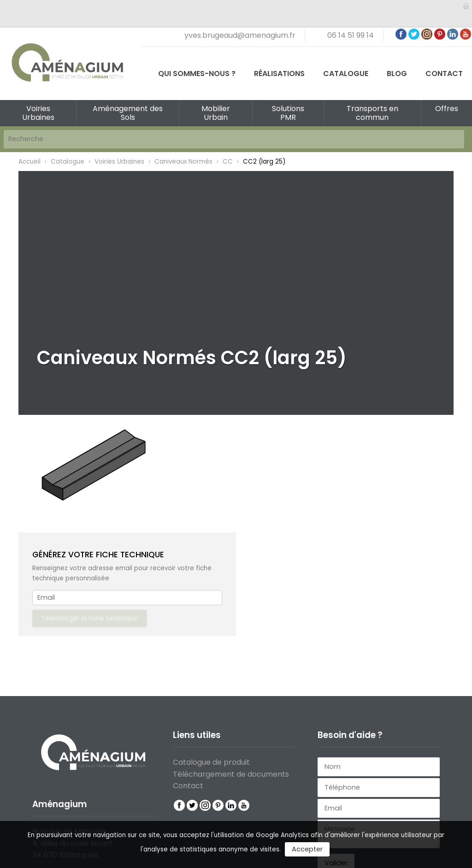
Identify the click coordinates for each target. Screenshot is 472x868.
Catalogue (346, 74)
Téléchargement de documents (231, 774)
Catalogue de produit (211, 762)
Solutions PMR (288, 113)
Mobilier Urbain (216, 113)
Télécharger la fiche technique (89, 618)
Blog (397, 74)
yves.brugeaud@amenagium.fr (240, 35)
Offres (447, 109)
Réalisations (279, 74)
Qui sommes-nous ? (197, 74)
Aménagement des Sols (128, 113)
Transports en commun (372, 113)
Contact (444, 74)
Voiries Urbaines (38, 113)
